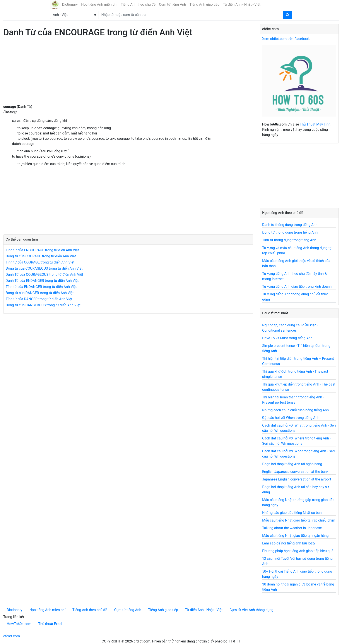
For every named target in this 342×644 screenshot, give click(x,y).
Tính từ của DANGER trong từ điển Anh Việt (39, 299)
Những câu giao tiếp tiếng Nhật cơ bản (292, 513)
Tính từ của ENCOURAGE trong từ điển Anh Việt (42, 250)
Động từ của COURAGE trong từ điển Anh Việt (41, 256)
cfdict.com (12, 636)
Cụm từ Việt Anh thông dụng (251, 610)
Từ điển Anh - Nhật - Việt (242, 4)
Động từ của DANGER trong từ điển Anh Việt (40, 293)
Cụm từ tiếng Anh (173, 4)
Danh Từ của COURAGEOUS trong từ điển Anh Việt (44, 275)
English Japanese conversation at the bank (295, 472)
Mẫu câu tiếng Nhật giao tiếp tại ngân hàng (295, 536)
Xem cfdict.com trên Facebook (286, 39)
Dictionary (70, 4)
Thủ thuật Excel (50, 624)
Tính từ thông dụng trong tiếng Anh (289, 240)
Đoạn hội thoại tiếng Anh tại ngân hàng (292, 464)
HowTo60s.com (19, 624)
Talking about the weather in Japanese (292, 528)
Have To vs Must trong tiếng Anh (287, 338)
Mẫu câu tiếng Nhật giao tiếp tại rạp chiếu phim (299, 520)
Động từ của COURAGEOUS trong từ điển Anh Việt (44, 268)
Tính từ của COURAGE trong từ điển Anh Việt (40, 262)
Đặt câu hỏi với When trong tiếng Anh (291, 418)
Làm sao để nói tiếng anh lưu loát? (289, 543)
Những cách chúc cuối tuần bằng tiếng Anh (295, 410)
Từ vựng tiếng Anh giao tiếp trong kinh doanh (297, 287)
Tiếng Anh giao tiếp (204, 4)
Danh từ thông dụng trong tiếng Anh (290, 225)
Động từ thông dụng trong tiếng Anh (290, 232)
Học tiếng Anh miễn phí (99, 4)
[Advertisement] (128, 74)
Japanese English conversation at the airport (297, 479)
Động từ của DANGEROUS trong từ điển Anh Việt (43, 305)
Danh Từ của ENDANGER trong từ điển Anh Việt (42, 281)
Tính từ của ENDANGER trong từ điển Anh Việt (41, 287)
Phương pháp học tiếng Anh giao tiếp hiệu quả (298, 551)
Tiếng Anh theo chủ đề (138, 4)
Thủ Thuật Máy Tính (315, 124)
